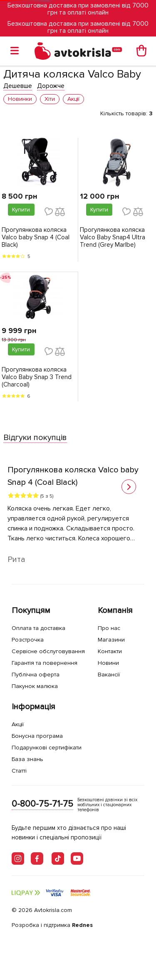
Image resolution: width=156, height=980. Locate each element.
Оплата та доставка (38, 628)
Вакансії (109, 675)
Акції (18, 724)
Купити (21, 210)
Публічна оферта (36, 675)
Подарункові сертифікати (47, 748)
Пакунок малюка (35, 686)
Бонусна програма (37, 736)
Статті (19, 771)
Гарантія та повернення (45, 663)
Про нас (109, 628)
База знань (27, 759)
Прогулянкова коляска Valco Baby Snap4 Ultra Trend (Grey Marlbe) (113, 237)
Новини (108, 663)
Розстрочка (28, 640)
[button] (129, 487)
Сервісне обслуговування (48, 651)
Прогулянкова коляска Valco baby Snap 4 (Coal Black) (36, 237)
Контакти (110, 651)
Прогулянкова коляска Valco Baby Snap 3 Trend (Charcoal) (37, 377)
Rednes (82, 925)
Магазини (111, 640)
